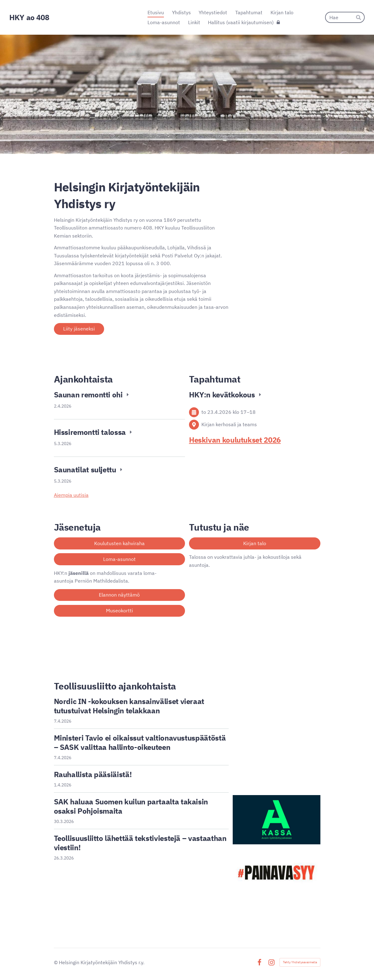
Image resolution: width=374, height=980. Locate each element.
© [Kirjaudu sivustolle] (56, 962)
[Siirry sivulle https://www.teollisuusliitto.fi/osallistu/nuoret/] (276, 731)
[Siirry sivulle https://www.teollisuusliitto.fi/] (276, 693)
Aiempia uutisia (71, 495)
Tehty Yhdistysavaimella (300, 962)
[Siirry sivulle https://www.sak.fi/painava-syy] (276, 873)
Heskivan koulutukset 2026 (235, 440)
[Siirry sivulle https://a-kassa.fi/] (276, 820)
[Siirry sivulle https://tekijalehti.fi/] (276, 770)
